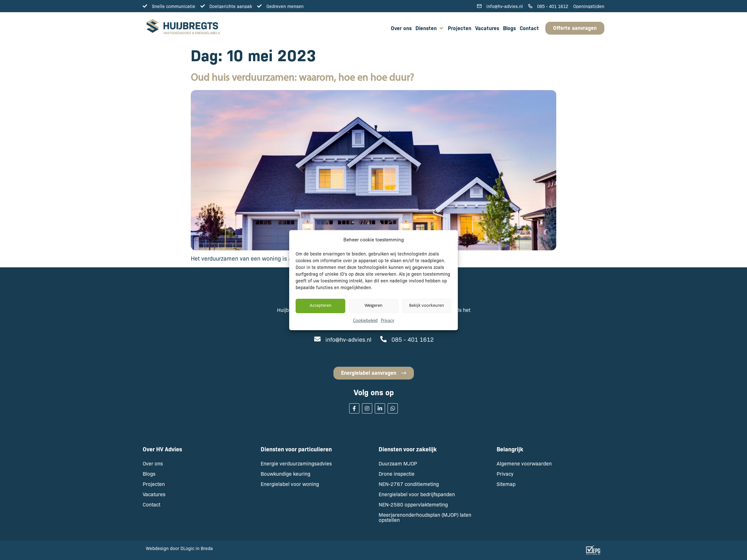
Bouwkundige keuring (285, 474)
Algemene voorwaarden (524, 463)
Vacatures (154, 494)
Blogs (149, 474)
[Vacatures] (487, 28)
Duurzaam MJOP (398, 463)
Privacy (388, 321)
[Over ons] (401, 28)
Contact (151, 504)
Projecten (154, 484)
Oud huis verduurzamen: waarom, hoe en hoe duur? (302, 78)
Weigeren (374, 306)
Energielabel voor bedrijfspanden (417, 494)
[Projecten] (460, 28)
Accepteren (321, 306)
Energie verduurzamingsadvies (296, 463)
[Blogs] (509, 28)
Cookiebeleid (365, 321)
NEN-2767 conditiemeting (409, 484)
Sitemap (506, 484)
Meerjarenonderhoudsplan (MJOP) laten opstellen (425, 517)
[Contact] (529, 28)
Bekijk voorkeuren (427, 306)
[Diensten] (430, 28)
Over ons (153, 463)
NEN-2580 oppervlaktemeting (413, 504)
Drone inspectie (397, 474)
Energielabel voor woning (290, 484)
